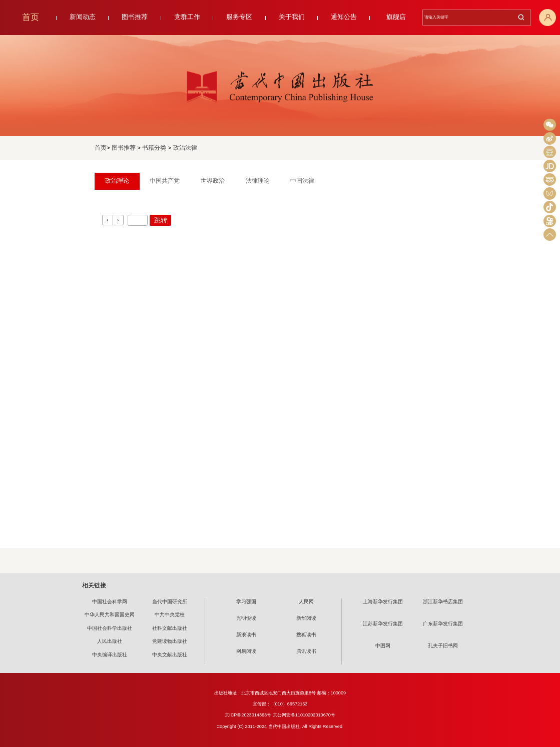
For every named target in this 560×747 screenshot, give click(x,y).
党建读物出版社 (170, 641)
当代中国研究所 (170, 602)
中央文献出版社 (170, 655)
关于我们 (292, 17)
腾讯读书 (306, 651)
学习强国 (246, 602)
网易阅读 (246, 651)
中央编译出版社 (110, 655)
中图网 (383, 646)
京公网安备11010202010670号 (304, 715)
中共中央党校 (170, 615)
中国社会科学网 (110, 602)
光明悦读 (246, 618)
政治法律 (185, 147)
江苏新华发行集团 (383, 624)
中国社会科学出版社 (110, 628)
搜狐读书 (306, 635)
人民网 (306, 602)
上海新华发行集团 (383, 602)
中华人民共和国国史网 (110, 615)
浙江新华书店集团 (443, 602)
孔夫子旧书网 (443, 646)
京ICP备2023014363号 (248, 715)
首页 (31, 17)
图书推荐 (135, 17)
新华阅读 (306, 618)
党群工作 (187, 17)
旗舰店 (396, 17)
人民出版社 (110, 641)
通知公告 (344, 17)
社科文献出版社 (170, 628)
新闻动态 (83, 17)
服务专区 (239, 17)
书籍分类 (154, 147)
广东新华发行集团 (443, 624)
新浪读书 (246, 635)
